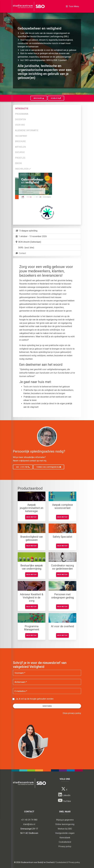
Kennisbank (65, 838)
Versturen (47, 706)
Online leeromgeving (65, 824)
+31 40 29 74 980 (29, 820)
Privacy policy (65, 846)
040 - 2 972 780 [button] (23, 467)
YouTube (64, 800)
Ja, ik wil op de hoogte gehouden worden (35, 699)
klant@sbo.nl (29, 824)
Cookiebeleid (65, 842)
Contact (21, 253)
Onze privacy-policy (72, 713)
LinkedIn (64, 795)
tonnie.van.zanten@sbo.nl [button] (49, 467)
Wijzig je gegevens (65, 820)
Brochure (39, 98)
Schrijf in (56, 98)
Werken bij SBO (65, 829)
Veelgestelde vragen (65, 833)
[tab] (47, 108)
